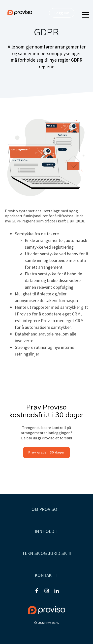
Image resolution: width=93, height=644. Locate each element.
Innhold (45, 531)
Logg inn (62, 13)
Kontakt (45, 575)
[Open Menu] (84, 15)
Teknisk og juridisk (44, 553)
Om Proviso (44, 509)
